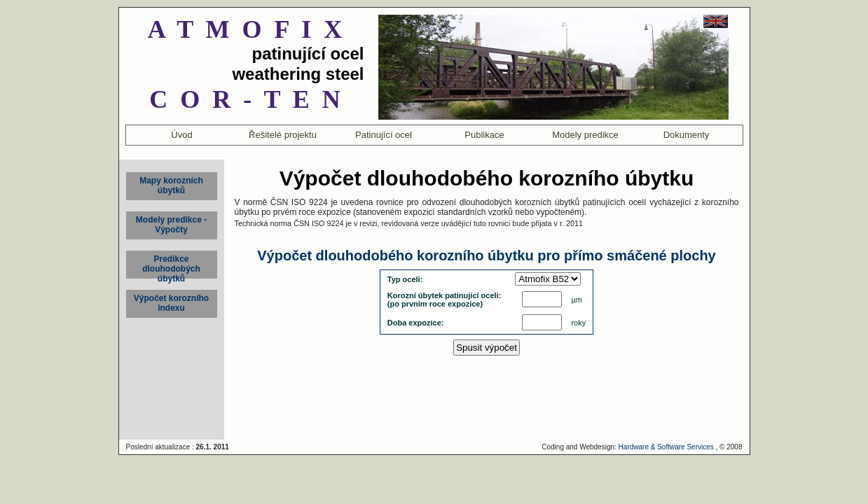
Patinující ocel (384, 135)
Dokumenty (687, 135)
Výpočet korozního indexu (171, 303)
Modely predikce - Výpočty (171, 225)
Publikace (484, 135)
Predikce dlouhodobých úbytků (171, 266)
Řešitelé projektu (283, 135)
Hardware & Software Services (666, 447)
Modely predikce (585, 135)
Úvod (181, 135)
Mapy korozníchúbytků (171, 185)
